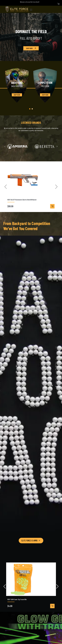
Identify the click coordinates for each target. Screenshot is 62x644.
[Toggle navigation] (32, 9)
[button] (30, 109)
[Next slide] (57, 146)
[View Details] (52, 206)
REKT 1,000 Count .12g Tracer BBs (17, 599)
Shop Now (31, 48)
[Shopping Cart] (58, 4)
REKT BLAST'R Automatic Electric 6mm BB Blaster (22, 200)
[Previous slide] (5, 146)
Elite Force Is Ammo (31, 540)
